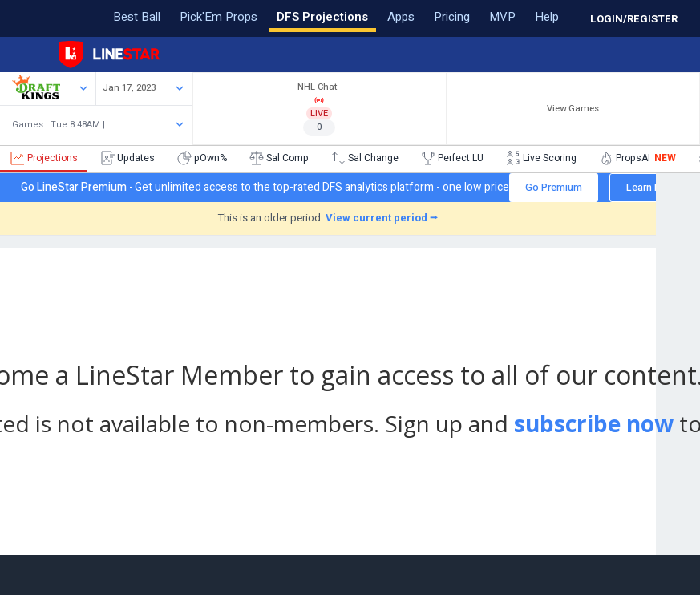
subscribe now (594, 423)
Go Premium (554, 187)
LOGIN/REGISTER (634, 19)
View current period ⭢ (382, 218)
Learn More (652, 187)
